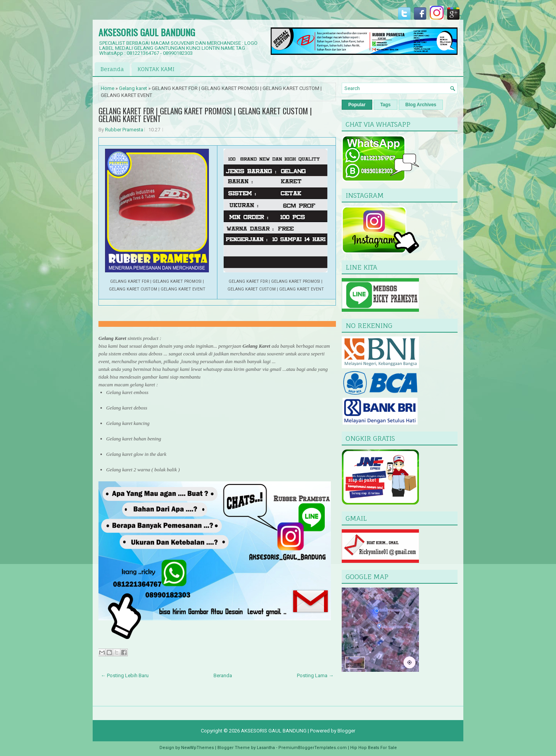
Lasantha (266, 748)
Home (108, 88)
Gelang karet (133, 88)
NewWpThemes (197, 748)
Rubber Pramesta (124, 130)
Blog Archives (421, 105)
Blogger (346, 731)
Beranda (112, 69)
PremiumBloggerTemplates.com (313, 748)
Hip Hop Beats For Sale (374, 748)
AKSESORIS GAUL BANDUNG (147, 32)
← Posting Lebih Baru (125, 675)
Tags (386, 105)
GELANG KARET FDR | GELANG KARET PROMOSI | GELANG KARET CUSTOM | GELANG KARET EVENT (205, 115)
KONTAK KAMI (156, 69)
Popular (357, 105)
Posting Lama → (315, 675)
